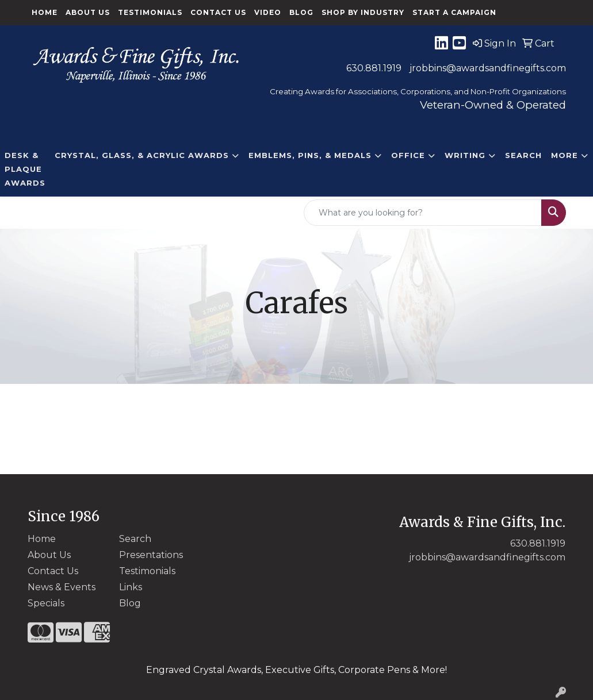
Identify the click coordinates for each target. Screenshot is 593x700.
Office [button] (408, 155)
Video (268, 12)
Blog (301, 12)
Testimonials (150, 12)
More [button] (565, 155)
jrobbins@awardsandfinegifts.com (488, 68)
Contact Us (218, 12)
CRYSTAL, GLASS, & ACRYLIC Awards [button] (142, 155)
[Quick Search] (423, 213)
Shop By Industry (363, 12)
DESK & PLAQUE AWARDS (25, 169)
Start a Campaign (454, 12)
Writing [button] (465, 155)
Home (45, 12)
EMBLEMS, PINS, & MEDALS (310, 155)
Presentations (151, 555)
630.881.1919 (374, 68)
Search (523, 155)
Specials (46, 603)
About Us (88, 12)
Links (131, 587)
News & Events (62, 587)
